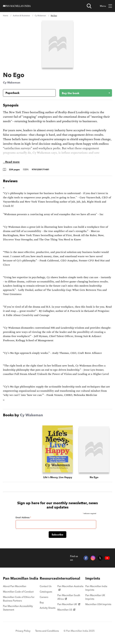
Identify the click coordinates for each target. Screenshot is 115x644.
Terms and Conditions (47, 631)
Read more (12, 162)
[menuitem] (21, 578)
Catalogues (46, 592)
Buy (42, 602)
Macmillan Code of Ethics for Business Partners (19, 599)
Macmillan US (66, 610)
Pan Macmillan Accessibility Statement (18, 608)
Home (6, 16)
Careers (44, 597)
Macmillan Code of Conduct (18, 592)
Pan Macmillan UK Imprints (95, 597)
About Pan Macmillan (15, 586)
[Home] (17, 6)
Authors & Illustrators (21, 16)
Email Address (23, 517)
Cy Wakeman (40, 16)
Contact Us (46, 586)
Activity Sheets (48, 608)
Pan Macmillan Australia (70, 588)
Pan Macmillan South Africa (69, 597)
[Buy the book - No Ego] (83, 93)
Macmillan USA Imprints (98, 604)
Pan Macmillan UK (69, 604)
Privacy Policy (23, 631)
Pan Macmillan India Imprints (96, 588)
